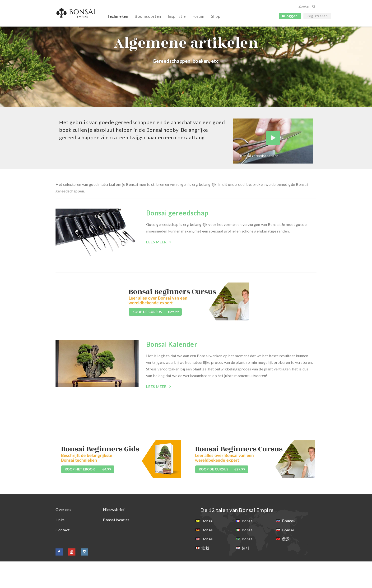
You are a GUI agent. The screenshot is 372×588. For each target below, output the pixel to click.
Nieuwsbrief (114, 536)
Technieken (118, 16)
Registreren (317, 16)
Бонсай (289, 547)
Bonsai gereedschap (177, 239)
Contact (63, 556)
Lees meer (157, 268)
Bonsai (207, 556)
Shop (216, 16)
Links (60, 546)
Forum (198, 16)
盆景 (286, 565)
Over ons (63, 536)
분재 (246, 574)
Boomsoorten (148, 16)
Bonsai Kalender (172, 371)
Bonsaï (248, 547)
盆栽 (205, 574)
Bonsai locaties (116, 546)
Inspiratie (177, 16)
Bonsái (207, 547)
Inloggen (290, 16)
